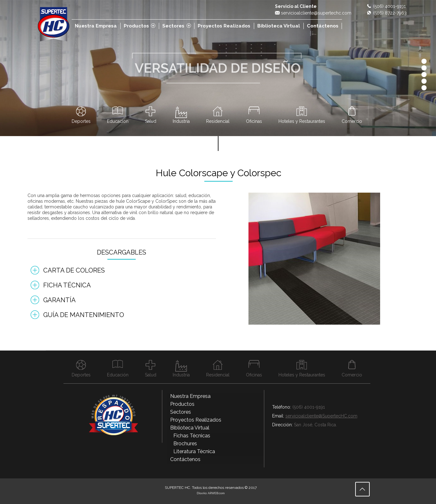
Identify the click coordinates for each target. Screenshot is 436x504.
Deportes (81, 121)
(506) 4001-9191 (389, 6)
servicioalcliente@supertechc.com (316, 13)
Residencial (218, 121)
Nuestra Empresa (190, 396)
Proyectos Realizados (196, 420)
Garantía (60, 300)
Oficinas (254, 121)
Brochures (185, 444)
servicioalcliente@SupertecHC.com (321, 416)
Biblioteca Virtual (190, 428)
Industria (181, 121)
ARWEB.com (216, 493)
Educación (118, 121)
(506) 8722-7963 (390, 13)
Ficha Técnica (67, 285)
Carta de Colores (74, 270)
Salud (151, 121)
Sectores (181, 412)
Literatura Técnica (194, 451)
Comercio (352, 121)
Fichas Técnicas (192, 436)
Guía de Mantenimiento (84, 315)
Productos (182, 404)
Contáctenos (185, 459)
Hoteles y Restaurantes (302, 121)
